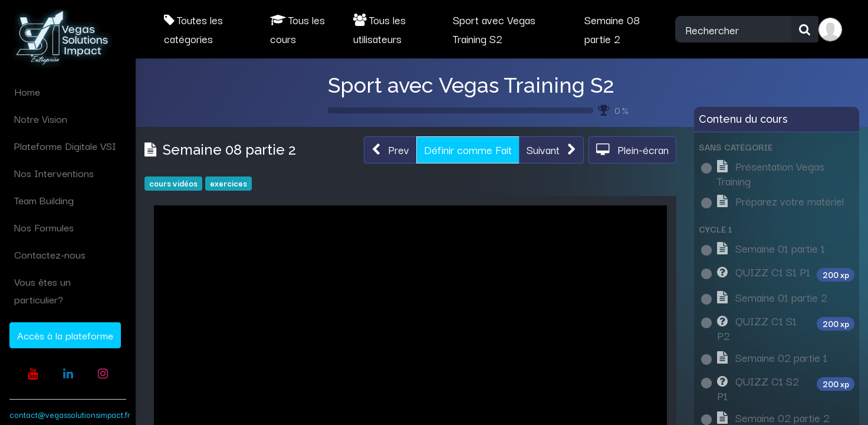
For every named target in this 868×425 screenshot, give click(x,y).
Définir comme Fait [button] (468, 149)
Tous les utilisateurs (379, 29)
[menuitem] (68, 91)
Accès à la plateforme (65, 335)
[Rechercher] (805, 30)
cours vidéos (173, 183)
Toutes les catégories (193, 29)
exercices (228, 183)
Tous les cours (297, 29)
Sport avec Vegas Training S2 (471, 85)
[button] (390, 150)
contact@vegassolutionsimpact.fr (70, 414)
